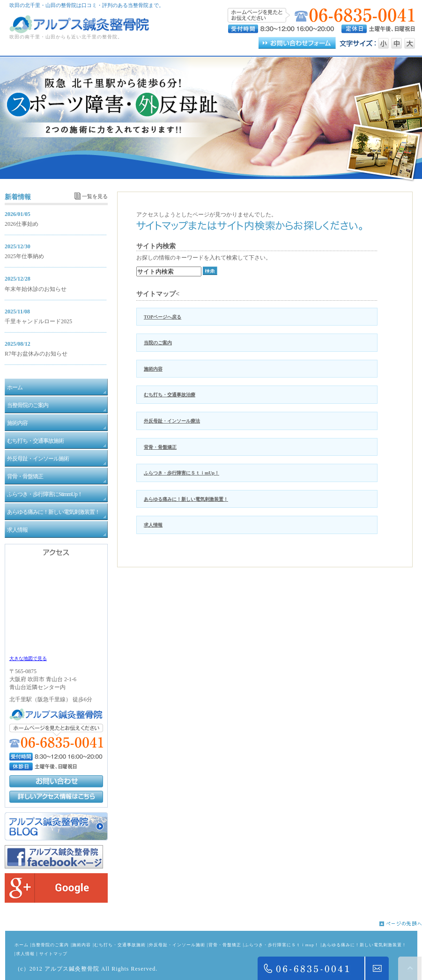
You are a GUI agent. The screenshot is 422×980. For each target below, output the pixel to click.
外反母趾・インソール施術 (177, 945)
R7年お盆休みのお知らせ (36, 354)
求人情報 (153, 525)
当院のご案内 (158, 343)
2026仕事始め (22, 224)
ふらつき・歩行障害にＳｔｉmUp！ (181, 473)
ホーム (22, 945)
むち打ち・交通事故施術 (120, 945)
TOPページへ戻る (163, 317)
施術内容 (153, 369)
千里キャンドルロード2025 (38, 321)
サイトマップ (53, 954)
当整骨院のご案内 (50, 945)
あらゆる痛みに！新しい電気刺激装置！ (186, 499)
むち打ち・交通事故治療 (170, 395)
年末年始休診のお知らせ (36, 289)
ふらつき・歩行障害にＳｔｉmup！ (282, 945)
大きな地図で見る (28, 658)
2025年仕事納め (24, 256)
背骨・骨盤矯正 (160, 447)
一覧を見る (95, 196)
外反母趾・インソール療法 (172, 421)
